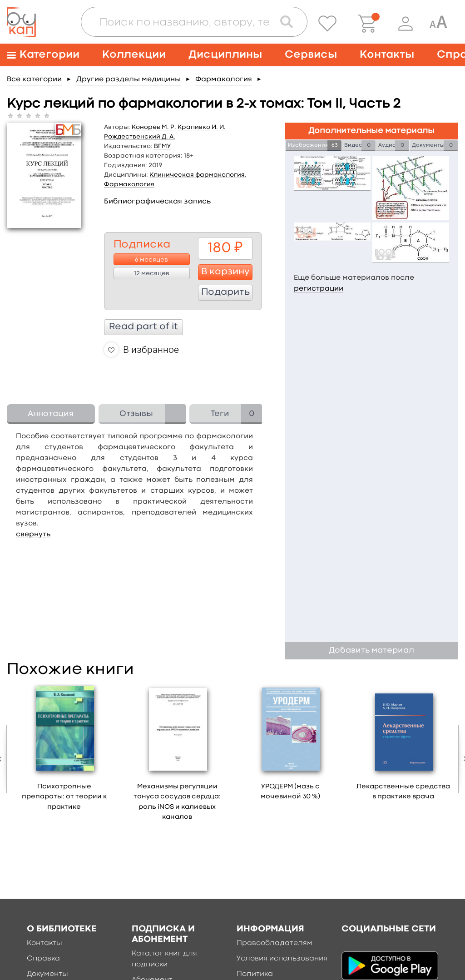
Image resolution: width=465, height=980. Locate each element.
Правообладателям (275, 943)
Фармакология (224, 79)
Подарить (225, 292)
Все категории (34, 79)
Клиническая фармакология (197, 175)
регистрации (319, 289)
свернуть (33, 535)
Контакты (387, 55)
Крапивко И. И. (202, 127)
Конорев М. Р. (154, 127)
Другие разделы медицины (129, 79)
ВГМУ (162, 146)
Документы (47, 974)
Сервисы (311, 55)
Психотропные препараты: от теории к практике (64, 797)
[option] (64, 751)
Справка (43, 959)
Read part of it (143, 327)
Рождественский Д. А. (140, 137)
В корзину (225, 272)
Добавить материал (371, 651)
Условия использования (282, 959)
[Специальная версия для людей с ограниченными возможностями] (438, 24)
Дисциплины (225, 55)
